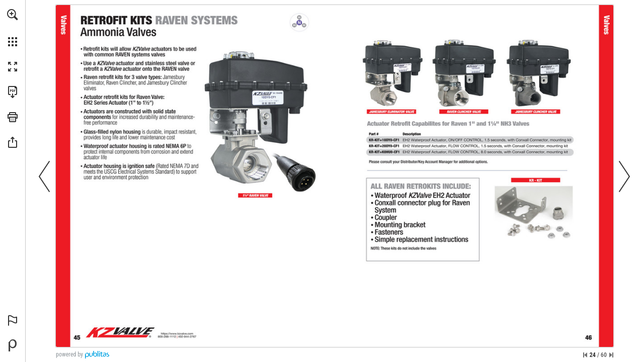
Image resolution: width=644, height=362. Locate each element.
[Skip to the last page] (611, 355)
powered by (69, 354)
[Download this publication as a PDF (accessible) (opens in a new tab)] (13, 92)
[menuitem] (13, 28)
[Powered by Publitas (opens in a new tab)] (13, 345)
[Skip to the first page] (585, 355)
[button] (13, 15)
